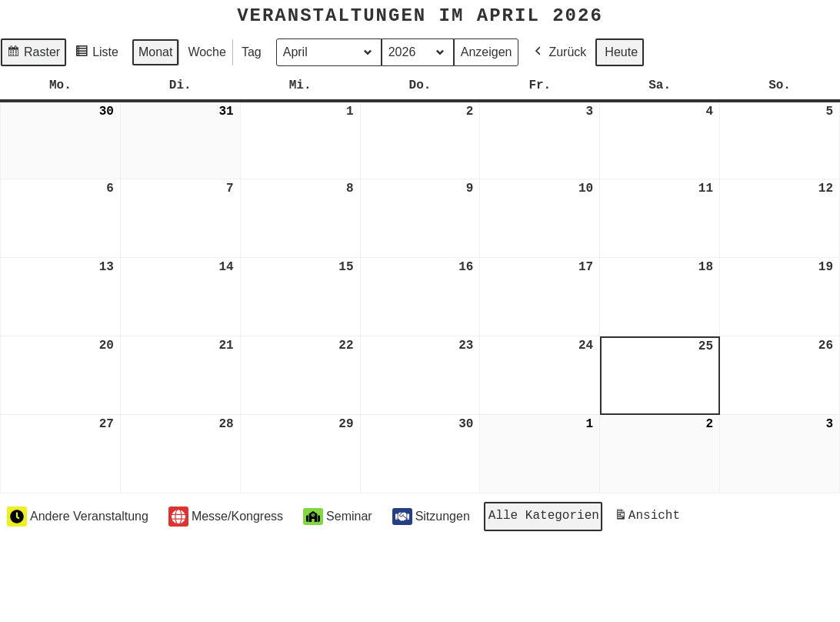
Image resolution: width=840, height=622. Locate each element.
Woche (207, 51)
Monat (155, 51)
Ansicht (650, 518)
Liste (97, 54)
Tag (252, 51)
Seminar (338, 515)
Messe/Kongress (226, 515)
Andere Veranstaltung (78, 515)
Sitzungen (431, 515)
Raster (33, 54)
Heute (621, 51)
